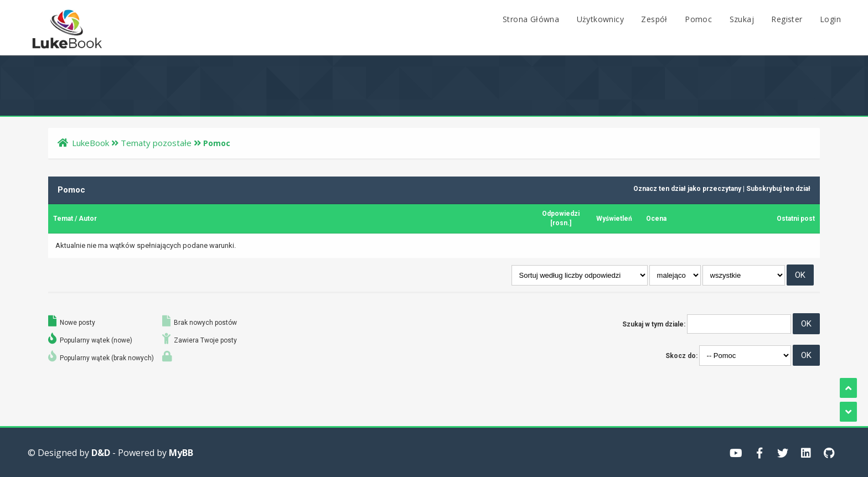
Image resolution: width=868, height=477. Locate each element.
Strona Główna (531, 19)
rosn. (561, 223)
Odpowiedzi (561, 214)
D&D (101, 453)
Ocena (656, 219)
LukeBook (91, 143)
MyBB (181, 453)
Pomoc (698, 19)
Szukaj (742, 19)
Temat (63, 219)
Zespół (654, 19)
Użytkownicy (600, 19)
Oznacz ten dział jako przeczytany (687, 189)
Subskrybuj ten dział (778, 189)
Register (787, 19)
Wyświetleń (614, 219)
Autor (88, 219)
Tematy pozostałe (156, 143)
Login (830, 19)
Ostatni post (796, 219)
